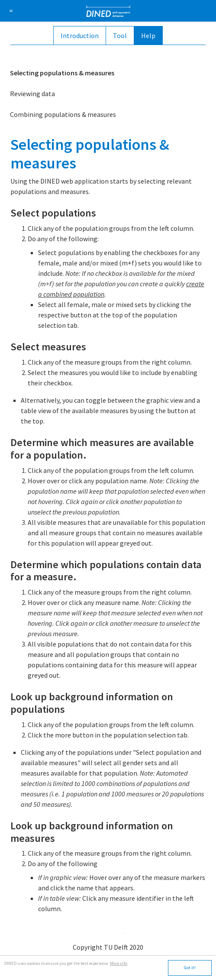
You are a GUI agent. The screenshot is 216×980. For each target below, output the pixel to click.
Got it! (190, 968)
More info (119, 963)
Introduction (80, 36)
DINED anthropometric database (108, 11)
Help (148, 36)
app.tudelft (108, 931)
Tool (120, 36)
